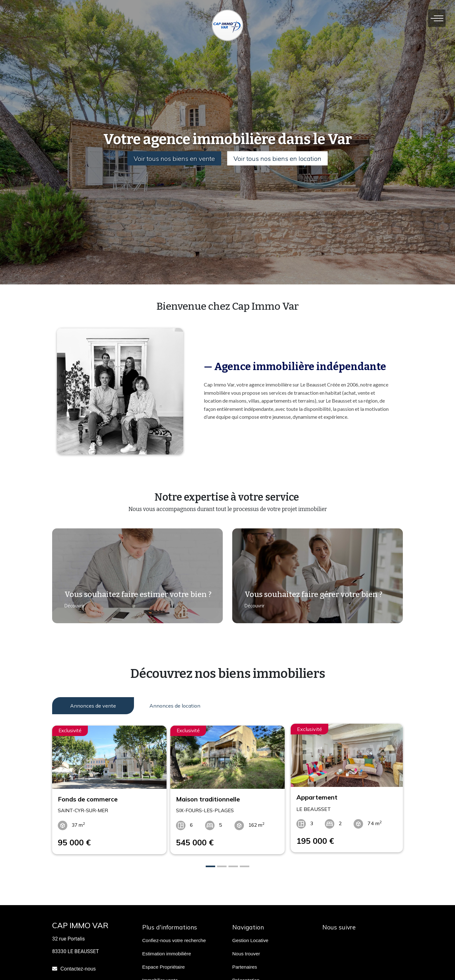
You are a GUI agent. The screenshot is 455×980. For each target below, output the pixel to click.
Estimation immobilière (167, 950)
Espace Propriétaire (164, 963)
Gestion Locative (250, 937)
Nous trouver (246, 950)
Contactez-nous (78, 965)
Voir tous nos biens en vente (173, 158)
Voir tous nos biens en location (279, 158)
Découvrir (72, 610)
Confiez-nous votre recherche (174, 937)
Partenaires (245, 963)
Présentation (246, 976)
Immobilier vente (160, 976)
